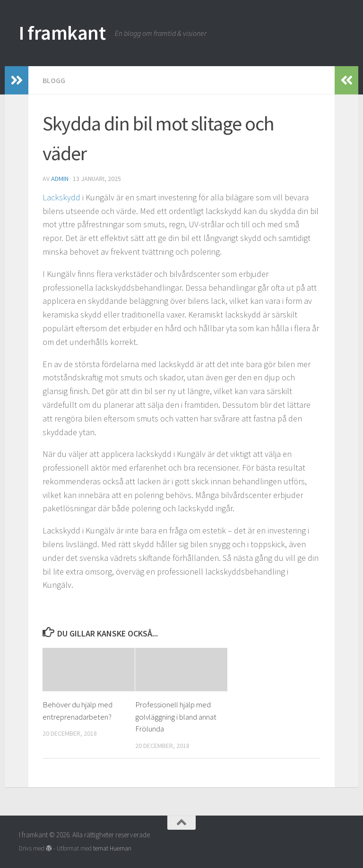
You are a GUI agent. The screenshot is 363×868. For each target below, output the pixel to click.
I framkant (62, 33)
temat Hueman (112, 848)
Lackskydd (62, 197)
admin (60, 179)
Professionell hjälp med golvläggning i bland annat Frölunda (176, 717)
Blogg (54, 80)
